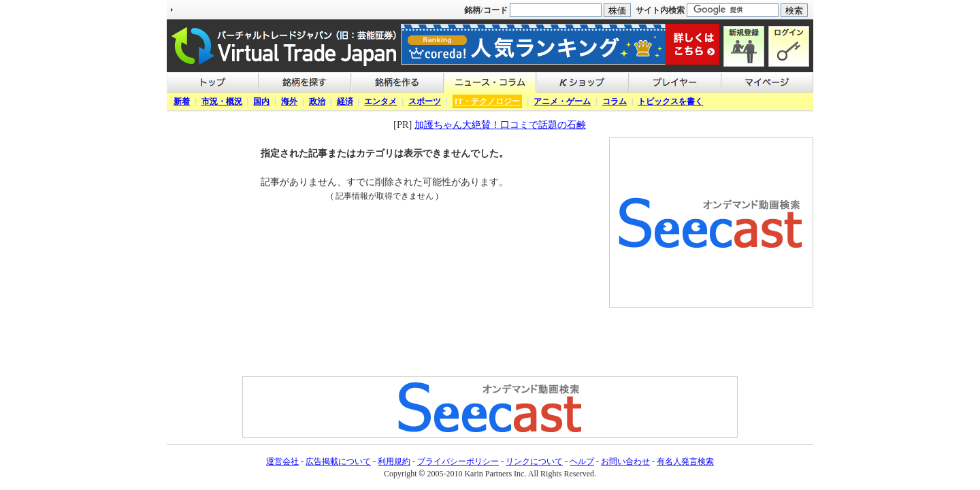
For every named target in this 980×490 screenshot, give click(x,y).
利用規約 (394, 461)
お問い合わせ (625, 461)
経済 (345, 101)
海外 (289, 101)
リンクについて (534, 461)
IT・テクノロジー (488, 101)
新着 (182, 101)
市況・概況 (222, 101)
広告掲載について (338, 461)
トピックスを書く (670, 101)
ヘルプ (582, 461)
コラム (615, 101)
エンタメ (380, 101)
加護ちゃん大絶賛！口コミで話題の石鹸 (500, 125)
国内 (261, 101)
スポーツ (425, 101)
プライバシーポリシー (458, 461)
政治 (317, 101)
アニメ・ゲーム (562, 101)
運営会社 (282, 461)
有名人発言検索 (685, 461)
